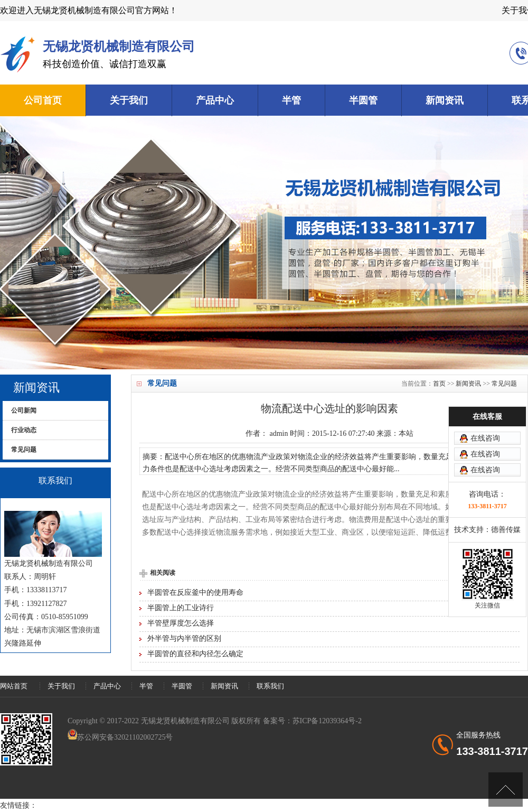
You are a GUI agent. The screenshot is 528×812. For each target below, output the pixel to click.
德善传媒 (506, 530)
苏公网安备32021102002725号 (125, 737)
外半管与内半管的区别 (184, 638)
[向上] (506, 790)
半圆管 (363, 100)
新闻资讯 (445, 100)
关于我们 (129, 100)
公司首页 (43, 100)
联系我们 (270, 686)
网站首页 (14, 686)
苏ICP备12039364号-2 (327, 721)
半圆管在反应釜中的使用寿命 (195, 592)
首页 (439, 384)
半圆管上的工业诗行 (181, 608)
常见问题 (504, 384)
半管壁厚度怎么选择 (181, 623)
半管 (291, 100)
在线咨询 (485, 438)
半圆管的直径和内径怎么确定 (195, 654)
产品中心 (215, 100)
